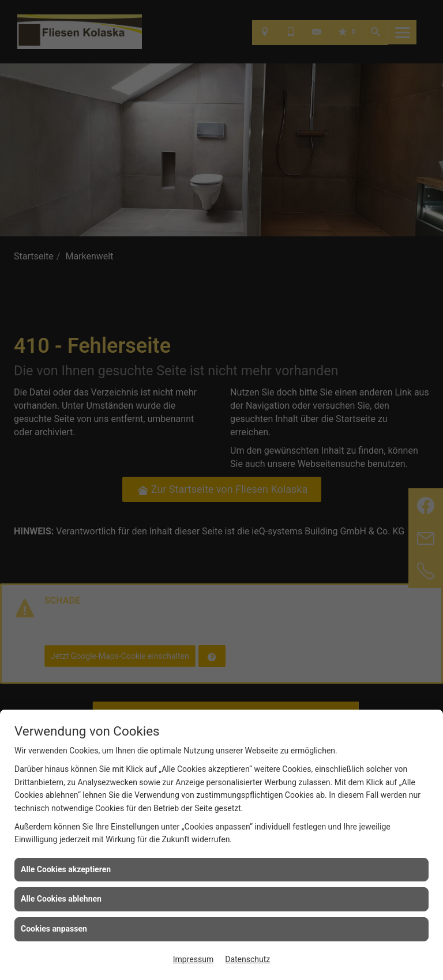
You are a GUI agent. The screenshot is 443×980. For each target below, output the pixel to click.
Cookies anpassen (54, 929)
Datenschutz (247, 959)
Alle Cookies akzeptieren (66, 869)
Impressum (193, 959)
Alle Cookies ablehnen (61, 899)
